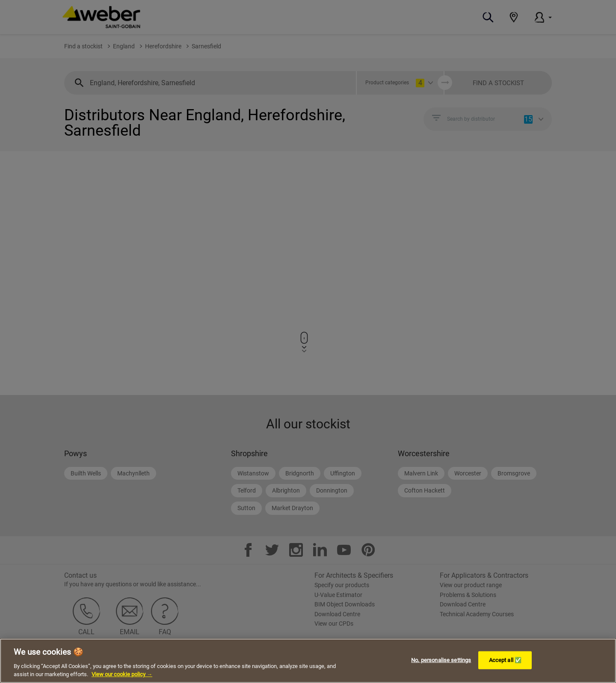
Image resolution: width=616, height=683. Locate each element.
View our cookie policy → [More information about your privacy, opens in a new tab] (122, 674)
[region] (308, 661)
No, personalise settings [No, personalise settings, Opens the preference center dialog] (441, 660)
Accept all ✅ (505, 660)
